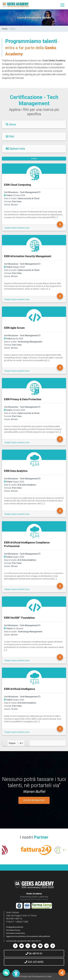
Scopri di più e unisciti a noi (17, 228)
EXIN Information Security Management (28, 256)
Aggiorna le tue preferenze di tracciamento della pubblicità (28, 936)
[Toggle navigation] (62, 5)
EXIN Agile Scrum (14, 328)
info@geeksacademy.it (15, 927)
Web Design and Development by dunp (34, 976)
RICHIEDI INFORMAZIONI (34, 800)
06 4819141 (34, 953)
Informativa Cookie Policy (16, 933)
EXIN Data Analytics (16, 471)
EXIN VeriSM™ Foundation (19, 618)
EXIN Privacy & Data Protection (23, 399)
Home (5, 29)
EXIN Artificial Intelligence (19, 689)
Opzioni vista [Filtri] (15, 149)
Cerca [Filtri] (11, 124)
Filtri (10, 136)
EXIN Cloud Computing (17, 185)
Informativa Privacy (13, 930)
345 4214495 (34, 962)
